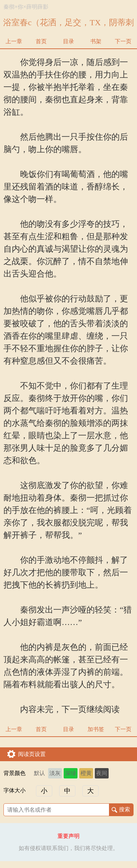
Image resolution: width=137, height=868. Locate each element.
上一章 (14, 41)
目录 (68, 41)
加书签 (96, 729)
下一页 (123, 41)
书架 (96, 41)
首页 (41, 41)
